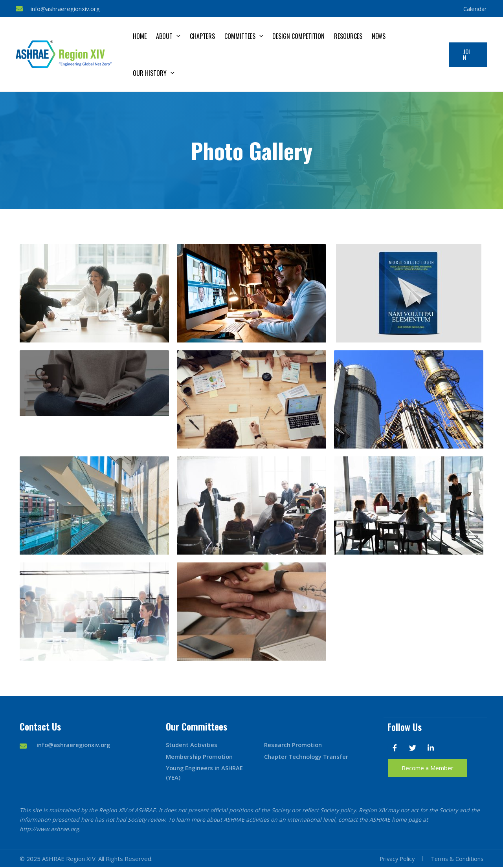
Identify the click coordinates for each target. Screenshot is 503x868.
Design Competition (298, 36)
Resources (348, 36)
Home (140, 36)
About (168, 36)
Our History (154, 73)
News (379, 36)
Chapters (202, 36)
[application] (176, 36)
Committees (244, 36)
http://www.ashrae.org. (50, 830)
